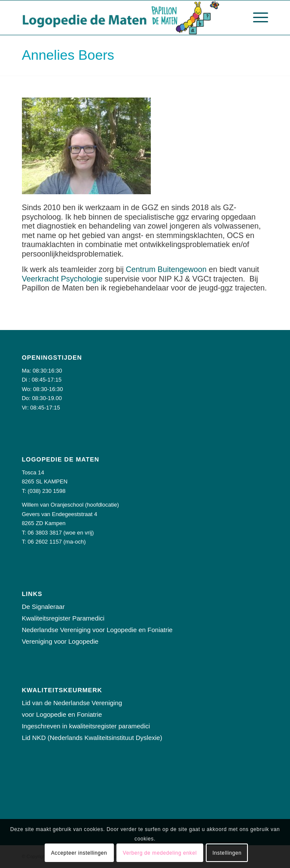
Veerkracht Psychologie (62, 279)
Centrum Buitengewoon (166, 269)
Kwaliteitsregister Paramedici (63, 618)
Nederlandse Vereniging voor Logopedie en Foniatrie (97, 630)
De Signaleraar (43, 607)
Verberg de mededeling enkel (160, 853)
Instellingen (227, 853)
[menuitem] (236, 18)
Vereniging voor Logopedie (60, 641)
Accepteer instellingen (79, 853)
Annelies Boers (68, 55)
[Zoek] (236, 18)
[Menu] (256, 18)
